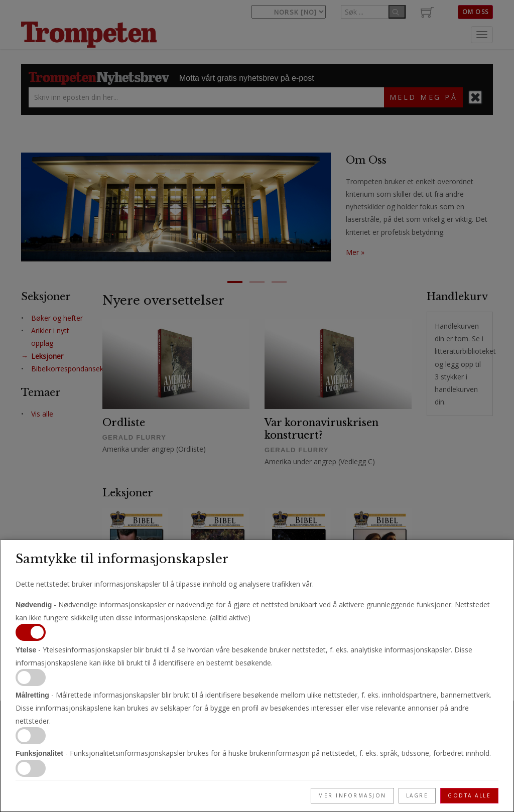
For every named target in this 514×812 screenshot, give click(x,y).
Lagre (417, 795)
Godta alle (469, 795)
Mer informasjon (352, 795)
